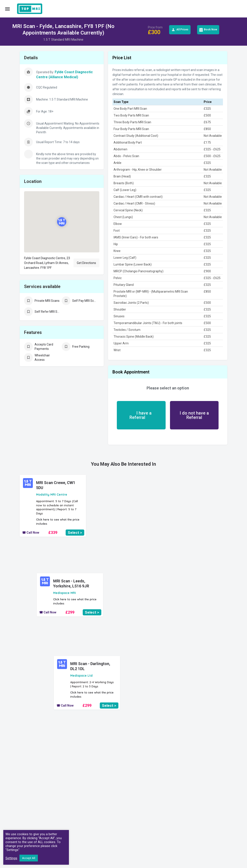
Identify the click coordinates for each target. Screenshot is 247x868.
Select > (75, 533)
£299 (123, 514)
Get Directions (86, 263)
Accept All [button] (29, 858)
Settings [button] (11, 858)
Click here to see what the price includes (58, 522)
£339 (53, 532)
